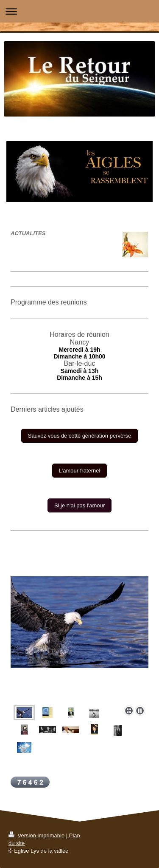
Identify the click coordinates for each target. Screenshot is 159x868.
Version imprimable (37, 835)
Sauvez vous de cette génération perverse (80, 436)
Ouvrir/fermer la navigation (79, 11)
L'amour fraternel (80, 471)
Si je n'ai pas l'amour (79, 505)
